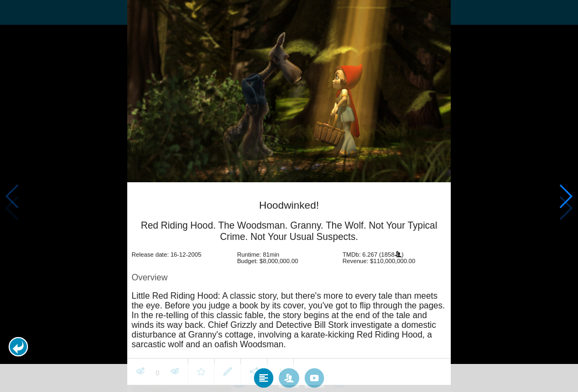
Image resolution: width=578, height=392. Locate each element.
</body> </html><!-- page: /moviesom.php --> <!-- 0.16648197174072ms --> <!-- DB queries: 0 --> (289, 196)
